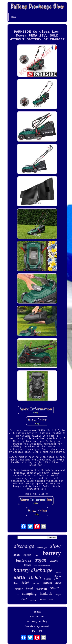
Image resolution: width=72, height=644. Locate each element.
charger (58, 595)
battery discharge (33, 570)
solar (55, 588)
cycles (27, 555)
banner (48, 579)
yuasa (54, 561)
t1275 (16, 594)
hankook (46, 593)
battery (52, 553)
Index (37, 612)
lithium (47, 583)
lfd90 (58, 583)
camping (29, 593)
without (36, 583)
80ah (16, 583)
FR (41, 631)
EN (34, 631)
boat (30, 588)
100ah (35, 577)
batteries (24, 560)
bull (37, 555)
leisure (28, 565)
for (57, 577)
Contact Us (37, 617)
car (24, 599)
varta (19, 577)
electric (19, 589)
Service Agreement (37, 626)
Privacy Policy (37, 622)
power (43, 600)
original (33, 600)
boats (17, 555)
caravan (42, 589)
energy (42, 547)
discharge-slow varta (42, 565)
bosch (58, 572)
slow (55, 546)
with (51, 600)
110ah (26, 583)
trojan (40, 560)
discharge (24, 546)
